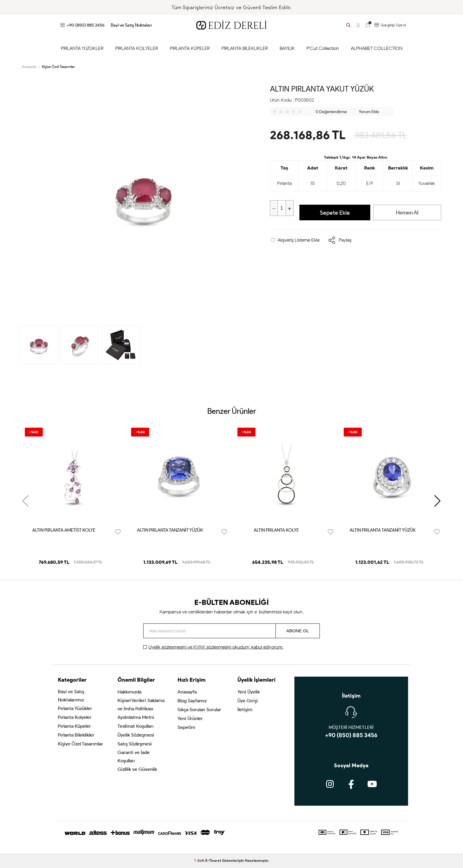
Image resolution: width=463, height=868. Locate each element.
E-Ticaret (213, 860)
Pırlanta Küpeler (74, 726)
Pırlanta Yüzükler (75, 708)
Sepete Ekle (335, 213)
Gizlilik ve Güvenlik (137, 769)
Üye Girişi (248, 701)
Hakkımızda (129, 692)
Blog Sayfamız (192, 701)
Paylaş (345, 240)
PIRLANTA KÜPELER (190, 48)
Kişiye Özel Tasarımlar (80, 744)
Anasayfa (187, 692)
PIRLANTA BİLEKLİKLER (245, 48)
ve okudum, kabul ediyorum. (216, 647)
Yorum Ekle (369, 112)
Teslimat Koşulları (136, 726)
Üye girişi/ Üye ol (389, 25)
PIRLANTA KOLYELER (137, 48)
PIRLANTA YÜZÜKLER (82, 48)
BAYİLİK (287, 48)
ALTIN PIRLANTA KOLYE (276, 530)
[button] (437, 501)
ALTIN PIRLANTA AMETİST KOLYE (64, 530)
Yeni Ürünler (190, 718)
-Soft (200, 860)
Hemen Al (407, 213)
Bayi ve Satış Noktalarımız (71, 696)
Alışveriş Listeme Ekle (295, 240)
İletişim (245, 710)
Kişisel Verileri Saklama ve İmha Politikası (141, 705)
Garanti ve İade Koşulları (134, 757)
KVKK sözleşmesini (213, 647)
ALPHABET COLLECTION (377, 48)
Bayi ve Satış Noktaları (131, 25)
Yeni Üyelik (249, 692)
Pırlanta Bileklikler (76, 735)
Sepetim (186, 727)
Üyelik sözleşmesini (168, 647)
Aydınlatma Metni (136, 717)
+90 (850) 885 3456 (82, 25)
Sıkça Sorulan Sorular (199, 710)
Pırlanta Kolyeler (75, 717)
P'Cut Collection (323, 48)
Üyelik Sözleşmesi (136, 735)
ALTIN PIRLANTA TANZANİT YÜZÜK (170, 530)
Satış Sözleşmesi (135, 744)
